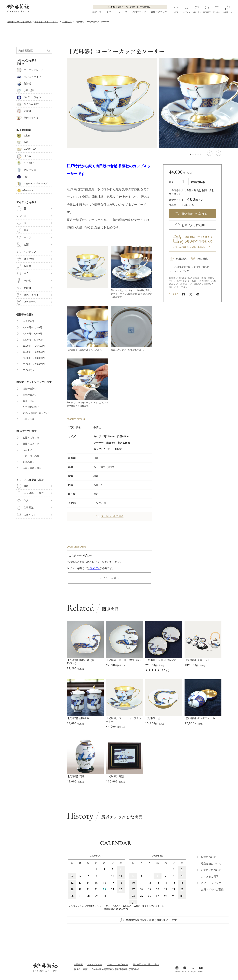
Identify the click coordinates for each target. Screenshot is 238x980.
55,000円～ (29, 370)
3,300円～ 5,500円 (32, 327)
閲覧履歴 (207, 9)
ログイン (95, 568)
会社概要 (78, 965)
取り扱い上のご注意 (110, 516)
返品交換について (211, 864)
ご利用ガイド (139, 12)
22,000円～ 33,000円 (34, 358)
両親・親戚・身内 (32, 468)
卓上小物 (25, 259)
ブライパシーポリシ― (118, 965)
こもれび (25, 163)
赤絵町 (24, 111)
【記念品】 (184, 284)
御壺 (23, 486)
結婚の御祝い (30, 389)
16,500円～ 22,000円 (34, 352)
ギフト (110, 12)
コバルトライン (29, 97)
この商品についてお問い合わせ (192, 267)
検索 (176, 9)
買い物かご (217, 9)
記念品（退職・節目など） (37, 413)
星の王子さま (28, 118)
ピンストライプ (29, 77)
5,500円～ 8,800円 (32, 334)
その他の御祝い (31, 407)
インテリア (26, 252)
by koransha (24, 130)
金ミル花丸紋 (28, 104)
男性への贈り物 (31, 444)
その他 (24, 281)
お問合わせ (228, 9)
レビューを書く (110, 578)
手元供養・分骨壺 (30, 493)
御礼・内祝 (29, 401)
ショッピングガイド (185, 271)
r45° (22, 177)
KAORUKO (26, 149)
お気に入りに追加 (193, 225)
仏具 (23, 501)
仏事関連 (25, 508)
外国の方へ (205, 281)
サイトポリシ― (95, 965)
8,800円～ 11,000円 (33, 340)
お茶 (23, 230)
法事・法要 (29, 419)
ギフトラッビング (211, 883)
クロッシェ (26, 170)
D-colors (25, 190)
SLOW (24, 156)
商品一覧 (97, 12)
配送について (208, 857)
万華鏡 (24, 266)
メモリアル (26, 302)
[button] (210, 153)
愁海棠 (24, 84)
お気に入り (197, 9)
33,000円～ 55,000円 (34, 364)
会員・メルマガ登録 (212, 889)
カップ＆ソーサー (185, 287)
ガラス (24, 273)
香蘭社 (172, 278)
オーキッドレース (30, 70)
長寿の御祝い (30, 395)
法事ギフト (26, 515)
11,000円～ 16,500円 (34, 346)
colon (23, 136)
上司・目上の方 (31, 456)
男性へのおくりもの (186, 281)
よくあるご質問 (210, 876)
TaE (22, 142)
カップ (24, 237)
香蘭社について (159, 12)
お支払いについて (211, 870)
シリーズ (123, 12)
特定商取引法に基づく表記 (146, 965)
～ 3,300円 (28, 321)
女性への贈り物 (31, 438)
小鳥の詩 (25, 90)
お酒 (23, 245)
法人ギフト (29, 450)
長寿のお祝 (184, 278)
